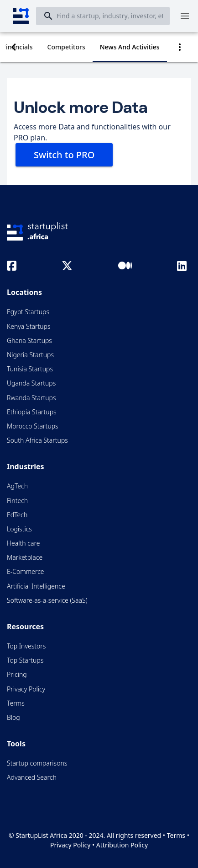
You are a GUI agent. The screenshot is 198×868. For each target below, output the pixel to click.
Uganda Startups (31, 383)
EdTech (17, 515)
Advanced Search (32, 777)
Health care (23, 543)
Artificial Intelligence (36, 586)
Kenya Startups (29, 326)
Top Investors (26, 646)
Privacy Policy (26, 689)
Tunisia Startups (30, 369)
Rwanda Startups (31, 398)
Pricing (17, 674)
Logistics (19, 529)
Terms (16, 703)
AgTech (17, 486)
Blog (13, 717)
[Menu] (185, 16)
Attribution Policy (122, 845)
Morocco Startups (33, 426)
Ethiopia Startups (32, 412)
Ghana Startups (29, 340)
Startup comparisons (37, 763)
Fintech (17, 501)
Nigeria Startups (30, 355)
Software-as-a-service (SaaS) (47, 600)
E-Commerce (26, 571)
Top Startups (25, 660)
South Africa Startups (37, 440)
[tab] (66, 47)
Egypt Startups (28, 312)
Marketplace (25, 557)
